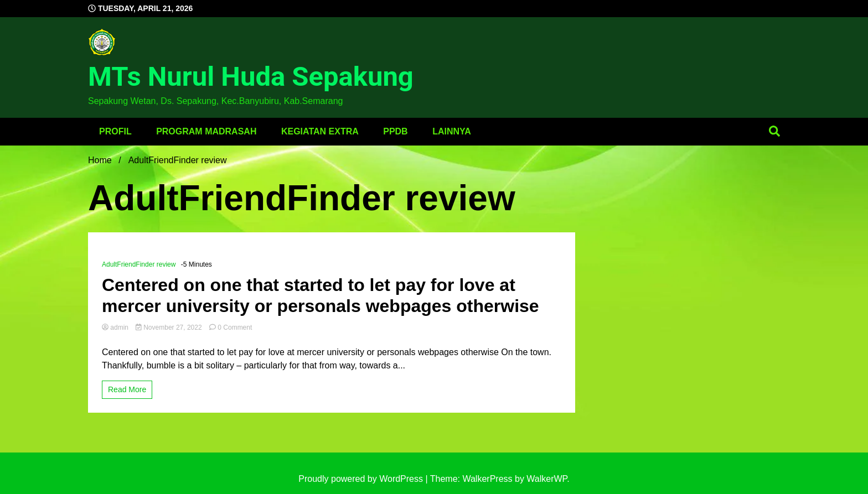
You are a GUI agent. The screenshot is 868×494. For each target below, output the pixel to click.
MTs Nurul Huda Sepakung (251, 77)
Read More (127, 389)
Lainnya (452, 131)
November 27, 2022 (170, 327)
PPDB (395, 131)
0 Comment (235, 327)
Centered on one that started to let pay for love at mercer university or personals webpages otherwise (321, 295)
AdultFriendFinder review (139, 264)
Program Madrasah (206, 131)
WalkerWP (547, 479)
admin (116, 327)
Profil (115, 131)
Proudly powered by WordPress (362, 479)
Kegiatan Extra (320, 131)
